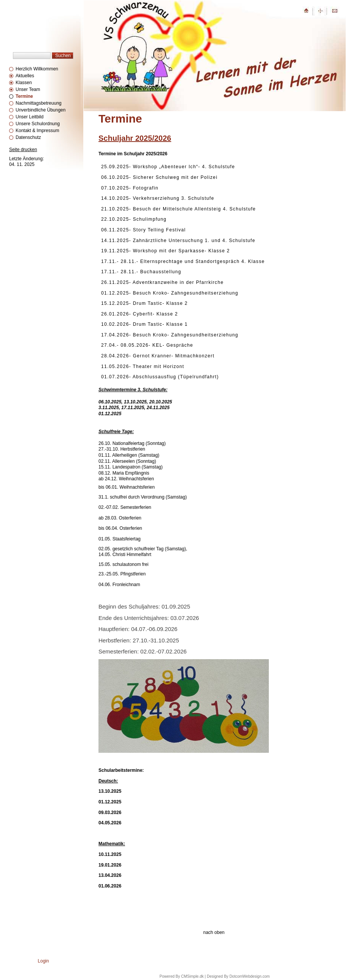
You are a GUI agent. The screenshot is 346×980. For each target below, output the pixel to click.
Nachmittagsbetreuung (39, 103)
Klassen (24, 83)
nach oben (214, 932)
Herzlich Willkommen (37, 69)
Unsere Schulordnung (38, 124)
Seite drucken (23, 150)
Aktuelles (25, 76)
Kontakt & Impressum (37, 131)
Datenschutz (28, 137)
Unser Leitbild (29, 117)
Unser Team (28, 89)
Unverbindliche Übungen (40, 110)
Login (43, 961)
